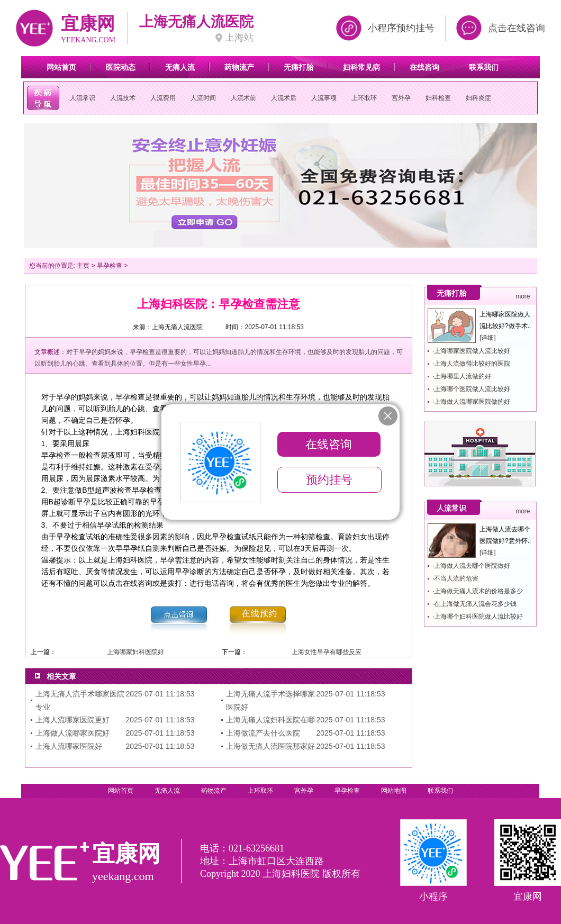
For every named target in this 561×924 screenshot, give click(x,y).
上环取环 (364, 98)
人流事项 (324, 98)
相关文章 (61, 676)
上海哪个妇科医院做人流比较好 (478, 617)
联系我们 (484, 67)
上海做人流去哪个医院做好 (472, 566)
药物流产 (239, 67)
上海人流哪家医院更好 (73, 720)
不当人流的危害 (456, 578)
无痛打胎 (298, 67)
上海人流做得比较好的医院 (472, 364)
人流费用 (163, 98)
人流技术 (123, 98)
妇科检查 (438, 98)
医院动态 (121, 67)
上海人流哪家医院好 (69, 746)
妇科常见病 (361, 67)
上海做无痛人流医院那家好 (270, 746)
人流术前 (243, 98)
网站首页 (61, 67)
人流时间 (203, 98)
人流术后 (284, 98)
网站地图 (394, 791)
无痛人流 (180, 67)
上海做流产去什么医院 (263, 733)
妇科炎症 (478, 98)
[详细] (488, 338)
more (523, 296)
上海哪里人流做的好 (463, 376)
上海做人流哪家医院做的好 (472, 402)
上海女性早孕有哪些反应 (327, 652)
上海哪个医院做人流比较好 (472, 389)
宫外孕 (401, 98)
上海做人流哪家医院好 (73, 733)
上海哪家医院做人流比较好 (472, 351)
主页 (83, 266)
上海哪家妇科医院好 (135, 652)
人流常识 (83, 98)
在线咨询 (424, 67)
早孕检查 (110, 266)
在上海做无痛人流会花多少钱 (475, 604)
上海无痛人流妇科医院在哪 (270, 720)
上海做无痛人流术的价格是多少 (478, 591)
